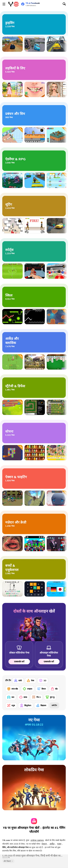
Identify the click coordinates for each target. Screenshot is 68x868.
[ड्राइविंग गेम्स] (34, 24)
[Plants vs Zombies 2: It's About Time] (57, 407)
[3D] (43, 680)
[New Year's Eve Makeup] (57, 89)
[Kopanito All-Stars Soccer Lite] (12, 271)
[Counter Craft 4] (57, 226)
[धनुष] (11, 705)
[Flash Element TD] (35, 407)
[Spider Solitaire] (57, 362)
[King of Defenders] (57, 271)
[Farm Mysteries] (35, 362)
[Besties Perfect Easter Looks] (12, 89)
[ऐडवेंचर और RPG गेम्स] (34, 161)
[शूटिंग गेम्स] (34, 206)
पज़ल (59, 844)
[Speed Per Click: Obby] (35, 180)
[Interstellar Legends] (12, 180)
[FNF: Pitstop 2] (57, 544)
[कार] (11, 697)
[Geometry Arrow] (35, 317)
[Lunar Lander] (57, 317)
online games (37, 840)
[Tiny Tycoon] (57, 135)
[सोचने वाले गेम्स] (34, 433)
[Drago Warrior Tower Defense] (12, 407)
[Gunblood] (35, 226)
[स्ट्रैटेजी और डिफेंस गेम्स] (34, 388)
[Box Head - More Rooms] (12, 226)
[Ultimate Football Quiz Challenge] (57, 589)
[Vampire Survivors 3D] (57, 498)
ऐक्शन (44, 844)
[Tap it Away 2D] (12, 453)
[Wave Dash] (12, 317)
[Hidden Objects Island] (57, 453)
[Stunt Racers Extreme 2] (35, 44)
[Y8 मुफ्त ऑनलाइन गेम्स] (14, 4)
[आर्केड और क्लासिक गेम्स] (34, 342)
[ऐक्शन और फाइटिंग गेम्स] (34, 479)
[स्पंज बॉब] (13, 689)
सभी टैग (54, 705)
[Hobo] (12, 498)
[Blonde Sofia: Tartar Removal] (35, 89)
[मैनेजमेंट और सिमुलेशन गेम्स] (34, 115)
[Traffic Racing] (57, 44)
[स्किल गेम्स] (34, 297)
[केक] (31, 680)
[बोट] (54, 689)
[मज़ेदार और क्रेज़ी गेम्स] (34, 524)
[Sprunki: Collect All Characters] (57, 180)
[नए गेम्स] (34, 738)
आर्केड (52, 844)
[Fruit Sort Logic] (35, 453)
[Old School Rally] (12, 44)
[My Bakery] (12, 135)
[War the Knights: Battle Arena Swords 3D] (35, 498)
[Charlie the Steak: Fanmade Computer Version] (12, 544)
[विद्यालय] (41, 705)
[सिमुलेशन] (26, 705)
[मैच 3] (36, 697)
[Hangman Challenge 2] (12, 589)
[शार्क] (18, 680)
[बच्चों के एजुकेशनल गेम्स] (34, 569)
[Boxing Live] (35, 271)
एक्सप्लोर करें (19, 662)
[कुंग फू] (50, 697)
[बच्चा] (23, 697)
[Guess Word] (35, 589)
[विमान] (42, 689)
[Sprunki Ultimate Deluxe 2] (35, 544)
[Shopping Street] (35, 135)
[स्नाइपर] (28, 689)
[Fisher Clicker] (12, 362)
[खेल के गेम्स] (34, 251)
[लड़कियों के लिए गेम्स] (34, 70)
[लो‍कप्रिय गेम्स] (34, 788)
